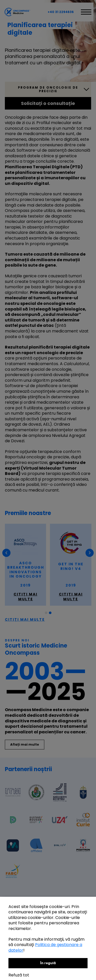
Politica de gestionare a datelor (45, 947)
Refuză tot (19, 975)
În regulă (48, 963)
